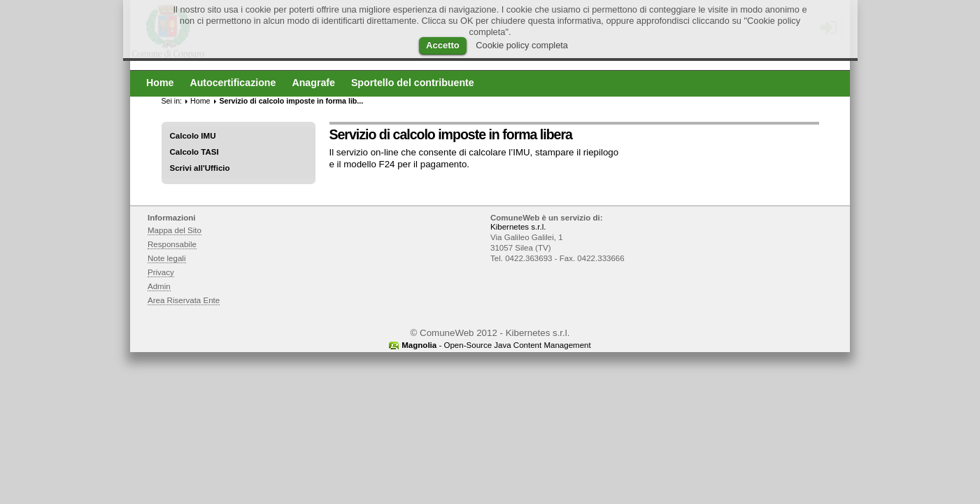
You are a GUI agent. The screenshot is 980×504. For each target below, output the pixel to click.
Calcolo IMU (193, 136)
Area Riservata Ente (184, 300)
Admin (159, 286)
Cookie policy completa (522, 45)
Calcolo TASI (194, 152)
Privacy (161, 272)
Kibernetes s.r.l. (518, 227)
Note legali (167, 258)
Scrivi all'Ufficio (200, 168)
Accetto (443, 45)
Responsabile (172, 244)
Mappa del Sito (175, 230)
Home (200, 101)
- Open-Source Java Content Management (496, 345)
